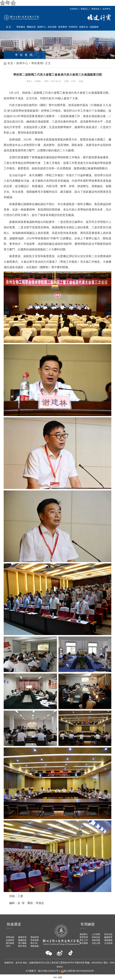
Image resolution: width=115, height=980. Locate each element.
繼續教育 (108, 937)
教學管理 (84, 937)
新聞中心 (22, 63)
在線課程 (10, 940)
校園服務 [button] (94, 27)
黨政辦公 (84, 934)
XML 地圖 (57, 977)
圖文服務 (84, 943)
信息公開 (96, 943)
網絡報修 (35, 946)
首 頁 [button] (8, 27)
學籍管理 (35, 937)
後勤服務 (108, 940)
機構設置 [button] (31, 27)
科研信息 (96, 937)
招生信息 (108, 934)
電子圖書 (22, 943)
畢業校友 (96, 9)
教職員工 (85, 9)
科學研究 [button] (73, 27)
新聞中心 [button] (42, 27)
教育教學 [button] (63, 27)
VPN (8, 946)
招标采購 (96, 940)
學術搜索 (35, 940)
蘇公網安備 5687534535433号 (77, 971)
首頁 (10, 63)
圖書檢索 (22, 940)
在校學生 (74, 9)
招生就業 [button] (52, 27)
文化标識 (108, 943)
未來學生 (106, 9)
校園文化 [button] (84, 27)
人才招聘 (96, 934)
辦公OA (34, 943)
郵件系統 (22, 946)
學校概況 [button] (21, 27)
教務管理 (22, 937)
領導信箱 (10, 937)
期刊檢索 (10, 943)
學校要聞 (37, 63)
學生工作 (84, 940)
